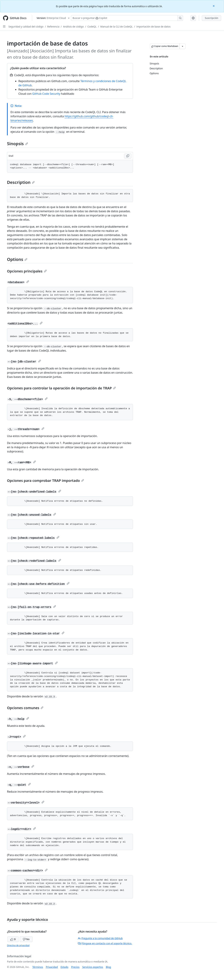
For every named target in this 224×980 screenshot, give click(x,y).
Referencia (53, 27)
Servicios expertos (93, 967)
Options (17, 259)
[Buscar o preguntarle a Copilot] (127, 18)
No (26, 939)
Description (21, 182)
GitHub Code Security (46, 94)
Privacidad (52, 967)
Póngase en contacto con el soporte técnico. (105, 943)
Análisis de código (73, 27)
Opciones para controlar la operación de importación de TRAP (61, 388)
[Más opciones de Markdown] (183, 46)
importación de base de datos (153, 27)
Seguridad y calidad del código (26, 27)
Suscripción (211, 18)
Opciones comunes (25, 708)
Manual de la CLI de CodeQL (116, 27)
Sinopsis (17, 143)
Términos (38, 967)
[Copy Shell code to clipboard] (128, 156)
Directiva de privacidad (18, 945)
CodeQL (92, 27)
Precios (75, 967)
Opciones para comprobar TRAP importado (45, 481)
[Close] (214, 6)
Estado (64, 967)
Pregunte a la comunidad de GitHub (100, 938)
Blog (108, 967)
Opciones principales (27, 271)
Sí (13, 939)
